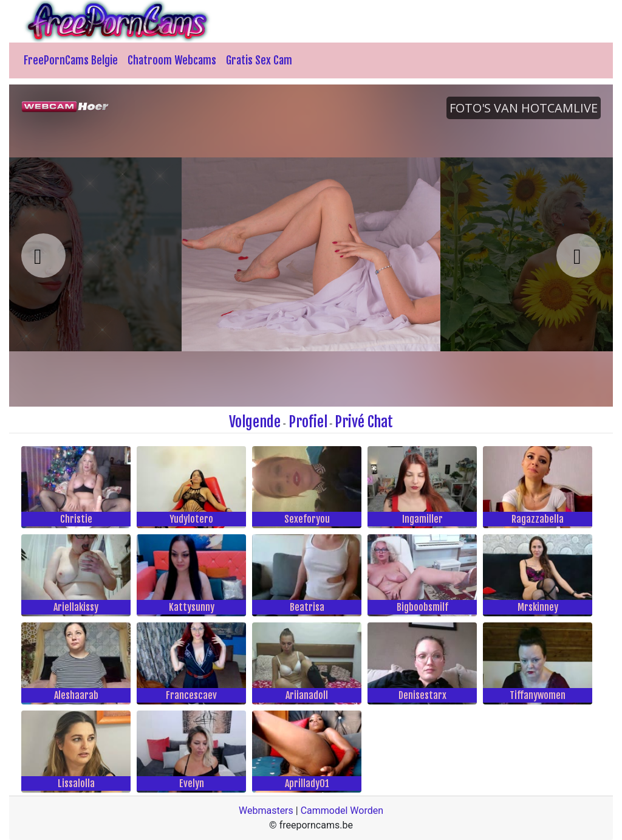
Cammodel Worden (342, 811)
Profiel (308, 422)
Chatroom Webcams (172, 60)
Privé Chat (364, 422)
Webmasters (266, 811)
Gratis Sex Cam (259, 60)
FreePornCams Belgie (71, 60)
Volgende (255, 422)
